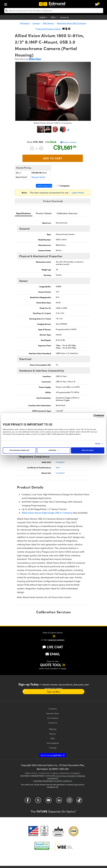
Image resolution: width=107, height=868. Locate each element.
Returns (53, 734)
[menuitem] (6, 4)
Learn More (78, 193)
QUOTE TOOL (51, 665)
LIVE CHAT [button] (53, 647)
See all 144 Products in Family (48, 29)
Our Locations (53, 718)
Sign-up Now (53, 692)
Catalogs (53, 748)
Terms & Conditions (60, 773)
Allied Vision (35, 59)
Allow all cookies (88, 450)
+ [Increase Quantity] (41, 148)
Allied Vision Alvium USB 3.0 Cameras (71, 23)
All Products (25, 23)
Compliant (60, 462)
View (58, 467)
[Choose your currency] (54, 17)
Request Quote (38, 177)
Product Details (44, 213)
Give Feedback (53, 743)
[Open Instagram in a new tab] (69, 801)
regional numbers (56, 640)
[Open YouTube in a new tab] (49, 801)
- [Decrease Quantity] (32, 148)
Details (98, 444)
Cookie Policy (45, 773)
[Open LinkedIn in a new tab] (59, 801)
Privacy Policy (31, 773)
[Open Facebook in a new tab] (28, 801)
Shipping (53, 729)
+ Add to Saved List (44, 186)
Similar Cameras (69, 142)
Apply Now (51, 755)
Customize (53, 450)
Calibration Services (67, 213)
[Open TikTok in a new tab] (79, 801)
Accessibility (75, 773)
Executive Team (53, 713)
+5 (68, 130)
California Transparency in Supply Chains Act (53, 781)
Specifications (24, 213)
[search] (54, 11)
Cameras (36, 23)
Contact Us (64, 17)
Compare (63, 186)
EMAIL (53, 654)
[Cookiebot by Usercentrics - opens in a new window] (92, 416)
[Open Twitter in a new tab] (38, 801)
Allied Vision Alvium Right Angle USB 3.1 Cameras (47, 513)
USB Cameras (48, 23)
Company (53, 709)
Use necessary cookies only (19, 450)
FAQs (53, 738)
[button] (66, 29)
